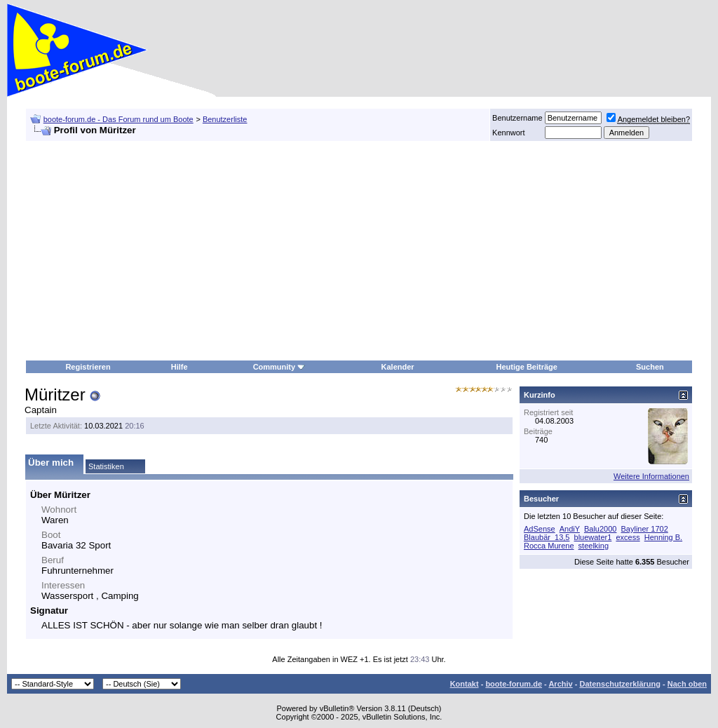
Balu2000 (601, 529)
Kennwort (508, 133)
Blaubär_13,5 (547, 537)
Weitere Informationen (651, 476)
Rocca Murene (549, 546)
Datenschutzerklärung (620, 684)
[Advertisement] (303, 251)
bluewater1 (593, 537)
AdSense (540, 529)
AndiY (570, 529)
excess (628, 537)
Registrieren (88, 367)
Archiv (560, 684)
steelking (594, 546)
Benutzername (517, 118)
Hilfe (179, 367)
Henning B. (663, 537)
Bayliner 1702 (645, 529)
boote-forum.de (514, 684)
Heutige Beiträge (527, 367)
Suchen (650, 367)
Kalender (398, 367)
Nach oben (687, 684)
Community (279, 367)
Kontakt (465, 684)
